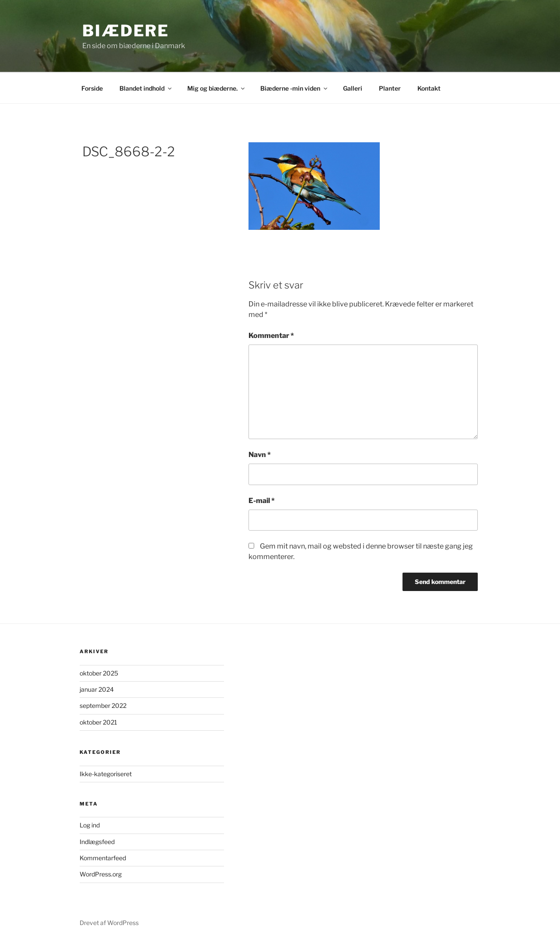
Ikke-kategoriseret (106, 774)
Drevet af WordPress (109, 923)
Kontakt (429, 88)
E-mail (262, 501)
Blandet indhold (146, 88)
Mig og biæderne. (217, 88)
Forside (92, 88)
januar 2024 (97, 689)
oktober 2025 (99, 673)
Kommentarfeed (103, 858)
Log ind (90, 825)
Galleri (353, 88)
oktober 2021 (98, 722)
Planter (390, 88)
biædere (126, 31)
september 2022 (103, 705)
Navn (260, 455)
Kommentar (271, 336)
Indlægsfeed (97, 842)
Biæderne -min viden (294, 88)
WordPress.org (101, 874)
